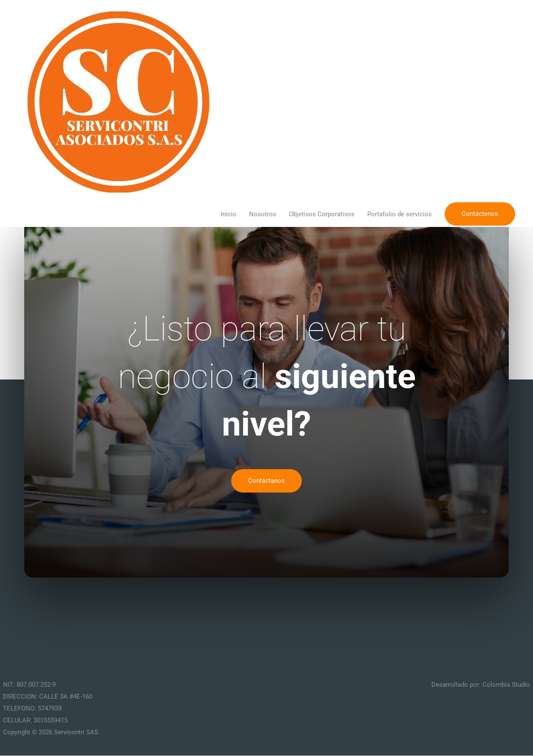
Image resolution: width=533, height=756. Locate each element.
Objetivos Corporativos (322, 215)
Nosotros (263, 215)
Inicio (228, 215)
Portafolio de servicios (400, 215)
